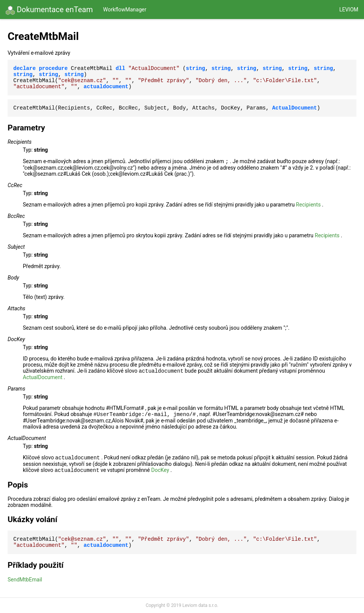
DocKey (160, 470)
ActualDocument (43, 377)
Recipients (308, 205)
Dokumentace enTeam (49, 10)
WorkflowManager (125, 10)
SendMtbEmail (25, 580)
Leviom (349, 10)
